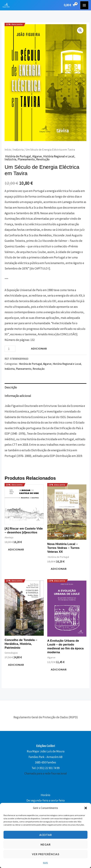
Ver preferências (46, 854)
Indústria (18, 150)
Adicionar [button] (16, 549)
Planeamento (26, 159)
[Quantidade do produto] (10, 349)
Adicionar (39, 349)
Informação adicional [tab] (18, 396)
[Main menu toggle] (84, 5)
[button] (86, 808)
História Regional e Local (59, 156)
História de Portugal (18, 156)
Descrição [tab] (11, 387)
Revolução (43, 159)
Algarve (37, 156)
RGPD (45, 863)
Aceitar (46, 835)
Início (8, 150)
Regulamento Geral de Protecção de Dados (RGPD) (46, 717)
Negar (46, 844)
